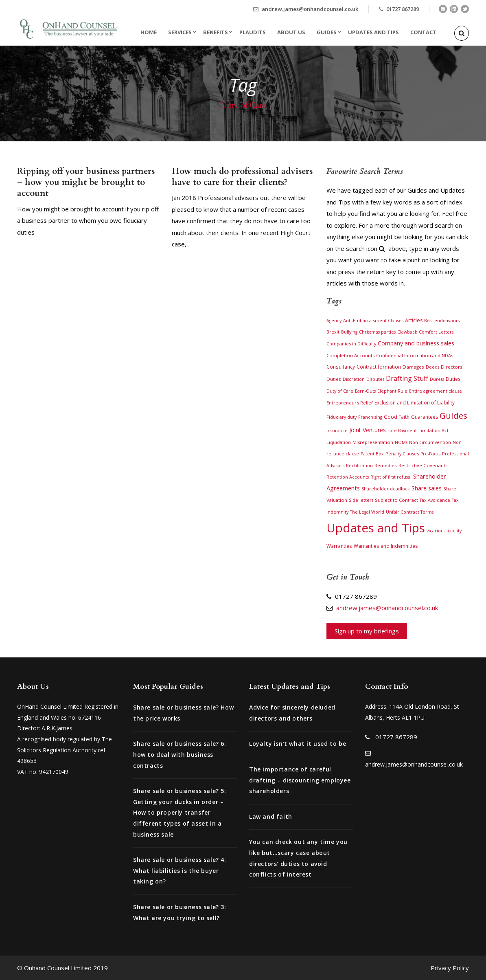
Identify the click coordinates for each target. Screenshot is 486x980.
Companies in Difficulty (351, 344)
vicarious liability (444, 531)
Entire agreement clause (436, 391)
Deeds (432, 367)
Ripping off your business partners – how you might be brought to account (86, 182)
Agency (334, 321)
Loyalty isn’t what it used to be (298, 744)
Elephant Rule (392, 391)
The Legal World (367, 512)
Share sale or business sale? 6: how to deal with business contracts (180, 754)
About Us (291, 32)
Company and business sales (416, 343)
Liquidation (339, 442)
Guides (327, 32)
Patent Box (372, 454)
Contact (423, 32)
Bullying (349, 332)
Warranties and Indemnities (386, 546)
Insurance (337, 431)
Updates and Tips (373, 32)
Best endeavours (442, 321)
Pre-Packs (430, 454)
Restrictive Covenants (423, 465)
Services (180, 32)
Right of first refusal (391, 477)
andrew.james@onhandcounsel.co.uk (310, 9)
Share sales (427, 488)
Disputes (375, 379)
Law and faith (271, 816)
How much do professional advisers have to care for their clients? (242, 177)
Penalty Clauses (402, 454)
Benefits (216, 32)
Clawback (407, 332)
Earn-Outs (365, 391)
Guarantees (425, 417)
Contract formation (379, 367)
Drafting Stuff (407, 378)
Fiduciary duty (342, 417)
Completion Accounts (350, 355)
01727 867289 (403, 9)
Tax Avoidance (435, 500)
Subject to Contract (396, 500)
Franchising (370, 417)
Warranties (339, 546)
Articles (414, 320)
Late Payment (402, 431)
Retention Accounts (348, 477)
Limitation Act (433, 431)
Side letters (361, 500)
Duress (437, 379)
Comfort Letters (436, 332)
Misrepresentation (373, 442)
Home (149, 32)
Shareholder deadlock (386, 489)
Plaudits (253, 32)
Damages (413, 367)
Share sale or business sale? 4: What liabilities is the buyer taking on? (180, 870)
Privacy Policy (450, 968)
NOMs (401, 442)
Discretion (354, 379)
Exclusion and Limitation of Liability (415, 403)
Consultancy (341, 367)
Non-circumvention (430, 442)
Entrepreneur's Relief (350, 403)
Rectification (359, 466)
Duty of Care (340, 391)
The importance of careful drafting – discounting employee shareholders (300, 780)
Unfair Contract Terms (410, 512)
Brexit (333, 332)
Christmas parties (377, 332)
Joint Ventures (368, 430)
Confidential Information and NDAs (415, 355)
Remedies (386, 465)
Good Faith (397, 417)
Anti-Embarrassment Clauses (373, 321)
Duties (453, 379)
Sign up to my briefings (367, 631)
